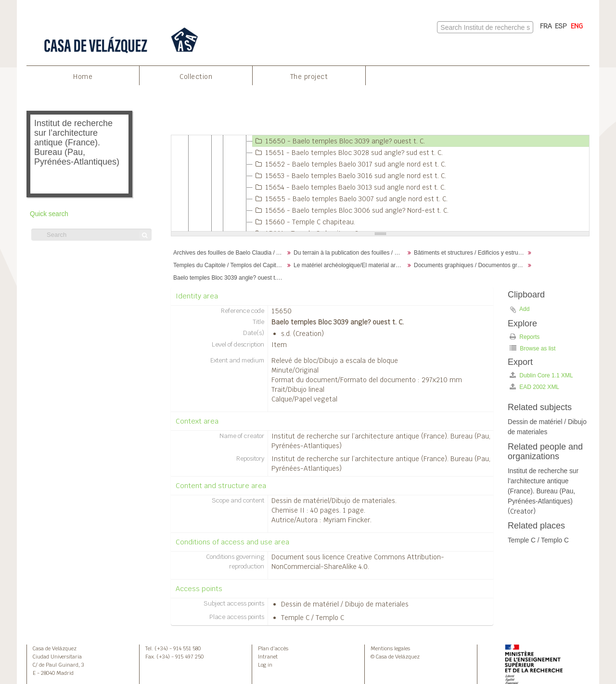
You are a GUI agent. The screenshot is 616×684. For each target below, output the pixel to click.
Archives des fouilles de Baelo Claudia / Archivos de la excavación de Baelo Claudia (230, 253)
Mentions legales (390, 648)
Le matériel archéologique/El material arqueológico (350, 265)
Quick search (49, 214)
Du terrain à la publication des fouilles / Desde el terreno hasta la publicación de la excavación (350, 253)
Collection (196, 77)
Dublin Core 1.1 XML (541, 375)
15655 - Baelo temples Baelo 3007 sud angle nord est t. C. (350, 199)
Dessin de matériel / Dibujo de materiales (345, 604)
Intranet (268, 657)
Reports (525, 337)
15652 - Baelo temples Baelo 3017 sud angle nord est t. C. (349, 164)
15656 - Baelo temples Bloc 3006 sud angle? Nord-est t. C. (351, 210)
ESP (561, 26)
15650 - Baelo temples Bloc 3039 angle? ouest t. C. (339, 141)
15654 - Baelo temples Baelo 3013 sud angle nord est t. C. (349, 187)
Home (83, 77)
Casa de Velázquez (55, 648)
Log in (265, 665)
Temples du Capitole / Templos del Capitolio (229, 265)
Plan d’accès (273, 648)
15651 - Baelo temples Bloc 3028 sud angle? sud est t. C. (348, 153)
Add (524, 309)
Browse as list (533, 348)
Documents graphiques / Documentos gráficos (470, 265)
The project (309, 77)
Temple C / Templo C (313, 618)
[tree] (380, 183)
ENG (577, 26)
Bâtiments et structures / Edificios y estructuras (470, 253)
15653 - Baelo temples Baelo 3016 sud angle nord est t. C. (349, 176)
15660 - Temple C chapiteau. (304, 222)
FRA (546, 26)
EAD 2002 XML (534, 387)
